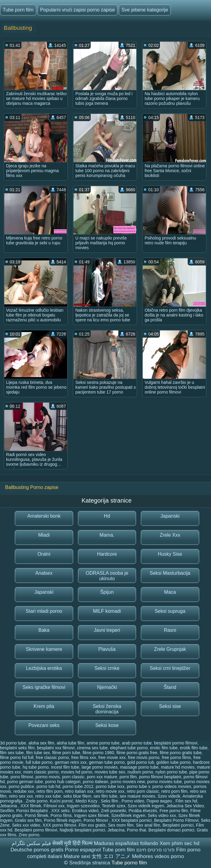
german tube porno (107, 762)
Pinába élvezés (143, 811)
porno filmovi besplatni (160, 777)
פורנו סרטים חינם (156, 850)
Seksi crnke (107, 668)
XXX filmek (31, 806)
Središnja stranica (90, 863)
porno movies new (128, 782)
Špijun (107, 592)
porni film (128, 777)
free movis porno (144, 757)
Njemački (107, 687)
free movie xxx (112, 757)
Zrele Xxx (170, 535)
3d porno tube (13, 743)
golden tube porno (174, 762)
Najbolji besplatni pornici (82, 830)
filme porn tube (66, 753)
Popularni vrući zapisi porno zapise (78, 10)
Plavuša (107, 649)
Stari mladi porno (44, 611)
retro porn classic (143, 791)
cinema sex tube (92, 748)
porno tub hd (49, 786)
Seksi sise (170, 706)
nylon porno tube (171, 772)
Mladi (44, 535)
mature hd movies (178, 767)
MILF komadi (107, 611)
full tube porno (39, 762)
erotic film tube (164, 748)
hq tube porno (36, 767)
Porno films (61, 815)
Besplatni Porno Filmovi (176, 820)
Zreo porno (29, 835)
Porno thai (136, 830)
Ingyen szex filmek (91, 815)
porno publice (21, 786)
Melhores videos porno (158, 856)
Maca (170, 592)
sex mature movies (137, 796)
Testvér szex (114, 806)
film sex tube (12, 753)
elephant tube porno (129, 748)
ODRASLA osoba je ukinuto (107, 576)
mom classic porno (41, 772)
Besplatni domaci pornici (171, 830)
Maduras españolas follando (126, 843)
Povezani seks (44, 725)
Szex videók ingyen (146, 806)
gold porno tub (141, 762)
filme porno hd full (17, 757)
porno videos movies (172, 786)
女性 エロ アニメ (111, 856)
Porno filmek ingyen (63, 820)
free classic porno (52, 757)
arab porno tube (137, 743)
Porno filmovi (96, 820)
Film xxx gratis (92, 825)
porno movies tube (164, 782)
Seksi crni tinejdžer (170, 668)
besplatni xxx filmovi (56, 748)
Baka (44, 630)
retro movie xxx (110, 791)
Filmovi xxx (54, 806)
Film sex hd (187, 801)
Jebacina (9, 806)
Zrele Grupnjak (170, 649)
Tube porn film (18, 10)
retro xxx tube (48, 796)
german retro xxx (71, 762)
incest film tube (65, 767)
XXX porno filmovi (59, 825)
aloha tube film (71, 743)
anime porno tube (103, 743)
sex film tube (106, 796)
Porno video (133, 801)
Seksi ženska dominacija (107, 709)
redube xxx (24, 791)
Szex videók (169, 796)
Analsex (44, 573)
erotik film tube (194, 748)
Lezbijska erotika (44, 668)
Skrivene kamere (44, 649)
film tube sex (38, 753)
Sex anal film (148, 825)
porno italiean (96, 782)
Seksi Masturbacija (170, 573)
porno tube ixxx (110, 786)
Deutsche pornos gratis (37, 850)
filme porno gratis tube (181, 753)
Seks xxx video (26, 825)
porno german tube (25, 782)
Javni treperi (107, 630)
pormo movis (48, 777)
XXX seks (61, 811)
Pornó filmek (37, 815)
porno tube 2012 (78, 786)
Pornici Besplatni (33, 811)
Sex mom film (121, 825)
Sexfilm (7, 811)
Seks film (110, 801)
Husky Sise (170, 554)
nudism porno (140, 772)
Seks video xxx (162, 815)
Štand (170, 687)
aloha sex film (41, 743)
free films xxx (84, 757)
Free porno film (174, 811)
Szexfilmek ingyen (128, 815)
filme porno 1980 (98, 753)
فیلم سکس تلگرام (31, 843)
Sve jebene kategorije (145, 10)
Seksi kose (107, 725)
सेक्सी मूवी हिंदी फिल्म (72, 843)
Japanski (170, 516)
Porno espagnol (83, 850)
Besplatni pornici (178, 825)
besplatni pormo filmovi (176, 743)
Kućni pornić (62, 801)
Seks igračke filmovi (44, 687)
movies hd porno (77, 772)
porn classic (73, 777)
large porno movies (100, 767)
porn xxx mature (102, 777)
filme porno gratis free (137, 753)
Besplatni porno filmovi (36, 830)
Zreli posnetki (114, 811)
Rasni (170, 630)
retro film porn (50, 791)
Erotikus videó (85, 811)
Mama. (107, 535)
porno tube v (139, 786)
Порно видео (160, 801)
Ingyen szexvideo (83, 806)
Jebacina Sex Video (185, 806)
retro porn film (174, 791)
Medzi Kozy (87, 801)
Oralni (44, 554)
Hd (107, 516)
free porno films (176, 757)
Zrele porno (37, 801)
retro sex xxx (21, 796)
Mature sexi (77, 856)
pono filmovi (22, 777)
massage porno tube (139, 767)
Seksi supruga (170, 611)
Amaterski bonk (44, 516)
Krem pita (44, 706)
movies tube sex (110, 772)
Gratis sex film (28, 820)
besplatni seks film (17, 748)
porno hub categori (63, 782)
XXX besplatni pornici (132, 820)
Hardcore (107, 554)
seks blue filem (77, 796)
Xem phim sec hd (179, 843)
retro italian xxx (79, 791)
